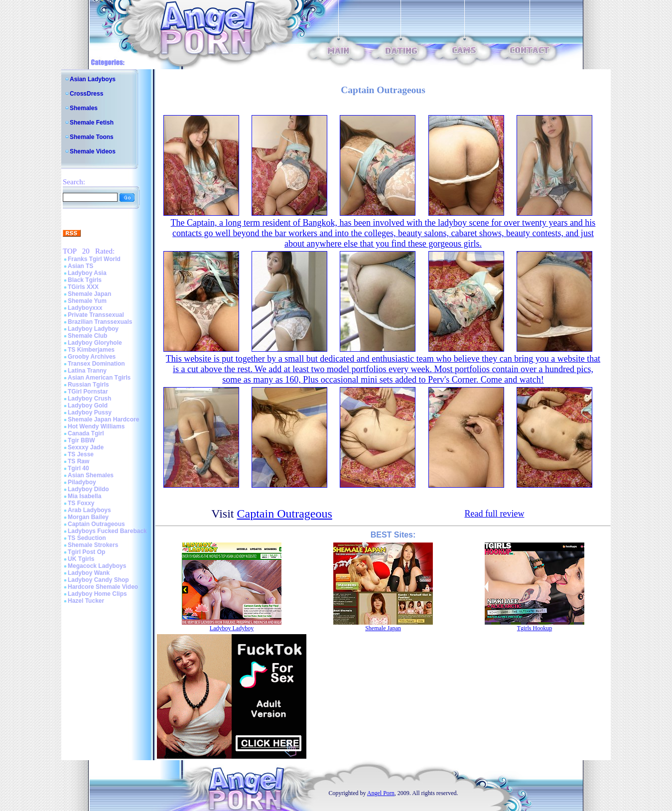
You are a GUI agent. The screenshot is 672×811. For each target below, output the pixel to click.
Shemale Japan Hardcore (103, 419)
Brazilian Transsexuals (100, 322)
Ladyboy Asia (87, 273)
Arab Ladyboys (89, 510)
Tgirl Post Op (86, 552)
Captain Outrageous (96, 524)
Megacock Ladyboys (97, 566)
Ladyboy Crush (89, 399)
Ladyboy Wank (89, 573)
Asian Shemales (91, 475)
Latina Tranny (87, 371)
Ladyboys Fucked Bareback (107, 531)
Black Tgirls (85, 280)
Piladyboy (82, 482)
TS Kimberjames (91, 350)
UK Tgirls (81, 559)
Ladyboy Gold (88, 405)
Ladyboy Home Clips (97, 594)
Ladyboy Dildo (88, 489)
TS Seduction (87, 538)
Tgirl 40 (78, 468)
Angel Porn (381, 793)
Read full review (494, 514)
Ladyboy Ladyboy (93, 329)
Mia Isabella (84, 496)
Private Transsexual (96, 315)
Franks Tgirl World (94, 259)
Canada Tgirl (86, 433)
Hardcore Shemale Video (103, 587)
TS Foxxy (81, 503)
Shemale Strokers (93, 545)
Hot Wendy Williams (96, 426)
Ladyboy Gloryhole (95, 343)
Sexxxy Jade (86, 447)
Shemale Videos (93, 151)
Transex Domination (96, 364)
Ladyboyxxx (85, 308)
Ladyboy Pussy (90, 412)
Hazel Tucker (86, 601)
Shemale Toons (92, 137)
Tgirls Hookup (535, 628)
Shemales (84, 108)
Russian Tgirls (88, 385)
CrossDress (86, 94)
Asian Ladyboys (93, 79)
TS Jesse (81, 454)
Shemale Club (87, 336)
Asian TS (80, 266)
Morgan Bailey (88, 517)
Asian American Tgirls (99, 378)
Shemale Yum (87, 301)
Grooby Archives (92, 357)
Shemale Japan (89, 294)
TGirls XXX (83, 287)
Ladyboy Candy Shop (98, 580)
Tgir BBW (81, 440)
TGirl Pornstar (88, 392)
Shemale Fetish (92, 123)
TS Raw (78, 461)
